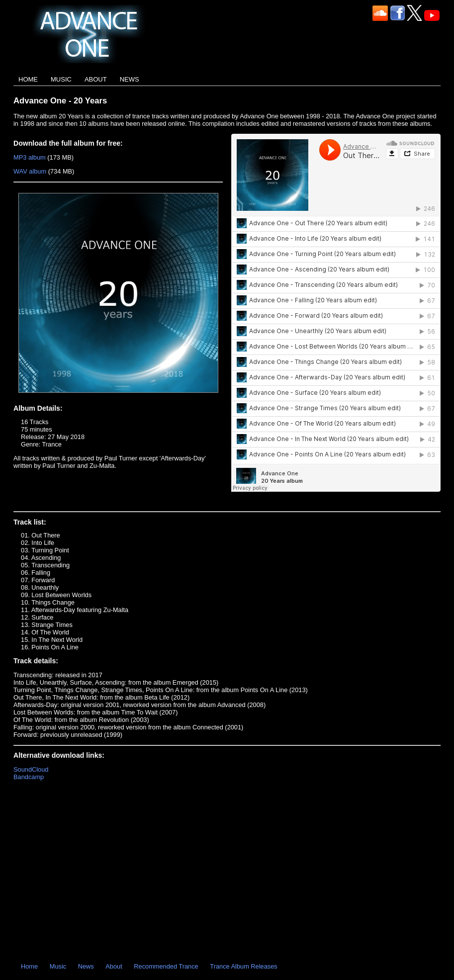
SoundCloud (31, 769)
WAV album (30, 171)
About (96, 79)
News (130, 79)
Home (28, 79)
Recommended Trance (166, 966)
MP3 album (30, 157)
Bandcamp (29, 777)
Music (61, 79)
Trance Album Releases (243, 966)
